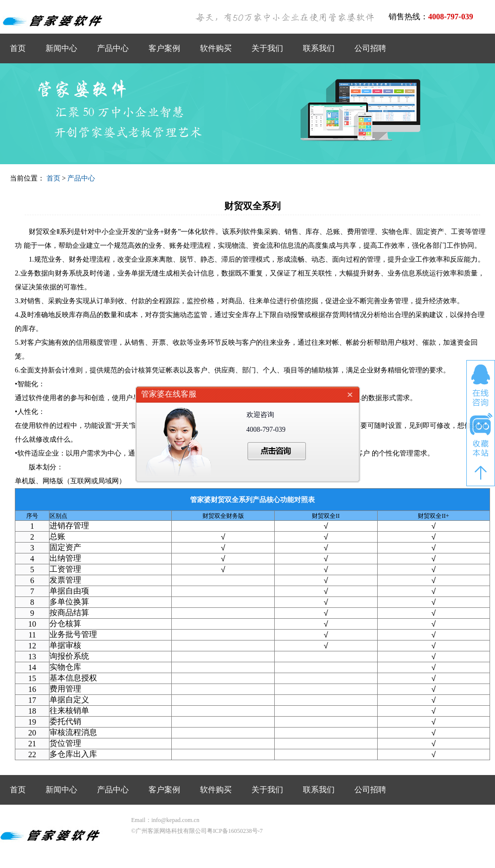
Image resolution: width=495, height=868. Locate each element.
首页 (18, 48)
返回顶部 (481, 473)
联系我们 (319, 48)
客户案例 (164, 48)
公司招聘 (370, 48)
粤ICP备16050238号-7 (235, 831)
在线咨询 (481, 385)
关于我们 (267, 48)
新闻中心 (61, 48)
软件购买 (216, 48)
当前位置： (27, 178)
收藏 (481, 435)
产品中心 (113, 48)
